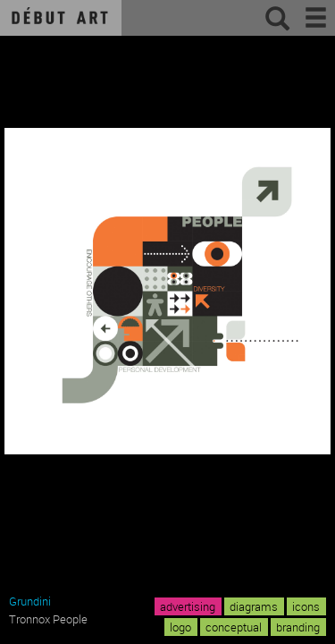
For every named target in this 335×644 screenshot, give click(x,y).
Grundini (30, 601)
